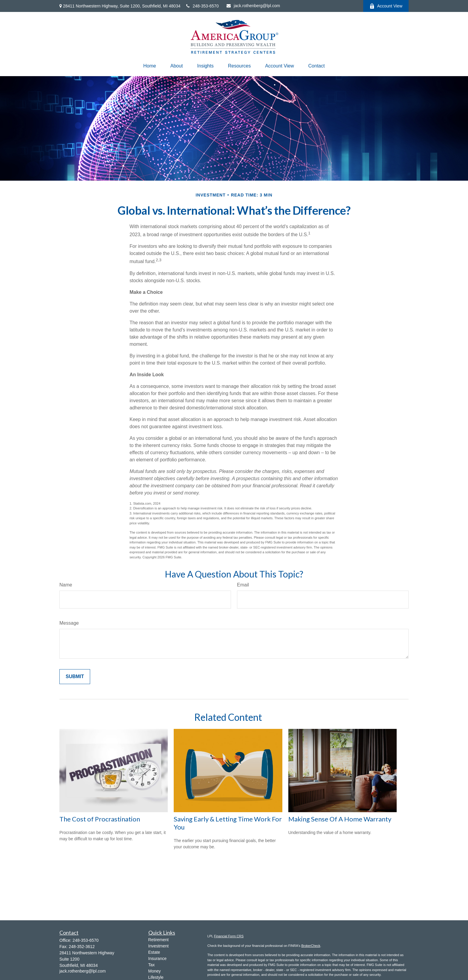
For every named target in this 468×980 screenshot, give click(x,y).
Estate (154, 952)
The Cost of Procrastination (100, 819)
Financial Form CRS (229, 936)
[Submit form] (75, 677)
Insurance (157, 959)
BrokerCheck (311, 946)
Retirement (158, 940)
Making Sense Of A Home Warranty (340, 819)
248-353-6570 (202, 6)
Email (243, 585)
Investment (158, 946)
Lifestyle (156, 977)
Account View (386, 6)
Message (69, 623)
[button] (150, 66)
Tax (152, 965)
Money (155, 971)
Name (66, 585)
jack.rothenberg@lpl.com (253, 6)
